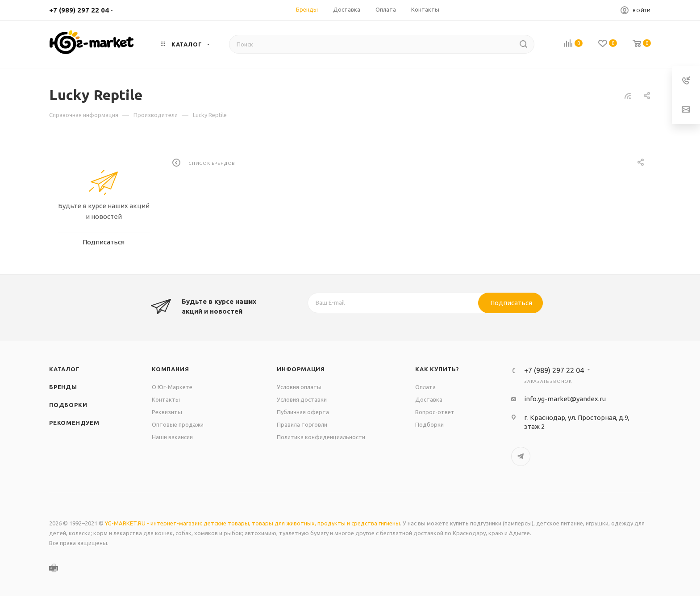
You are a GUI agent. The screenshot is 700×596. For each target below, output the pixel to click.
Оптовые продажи (178, 424)
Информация (301, 369)
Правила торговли (302, 424)
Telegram (521, 456)
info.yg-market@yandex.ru (565, 399)
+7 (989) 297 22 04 (79, 10)
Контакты (166, 399)
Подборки (68, 405)
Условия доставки (302, 399)
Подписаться (511, 303)
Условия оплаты (299, 387)
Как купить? (437, 369)
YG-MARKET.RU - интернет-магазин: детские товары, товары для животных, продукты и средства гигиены (252, 523)
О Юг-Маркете (172, 387)
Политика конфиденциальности (321, 437)
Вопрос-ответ (435, 412)
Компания (170, 369)
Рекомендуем (74, 423)
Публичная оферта (303, 412)
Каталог (65, 369)
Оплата (425, 387)
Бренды (63, 387)
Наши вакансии (172, 437)
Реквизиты (167, 412)
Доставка (429, 399)
